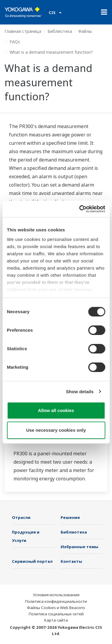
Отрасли (21, 517)
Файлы (85, 31)
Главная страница (23, 31)
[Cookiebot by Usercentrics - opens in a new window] (80, 209)
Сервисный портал (32, 561)
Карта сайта (56, 620)
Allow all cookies (56, 410)
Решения (70, 517)
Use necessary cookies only (56, 430)
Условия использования (56, 595)
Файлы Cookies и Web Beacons (56, 608)
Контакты (71, 561)
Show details (80, 392)
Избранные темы (79, 547)
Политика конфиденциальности (56, 601)
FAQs (15, 42)
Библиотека (60, 31)
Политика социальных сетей (56, 614)
